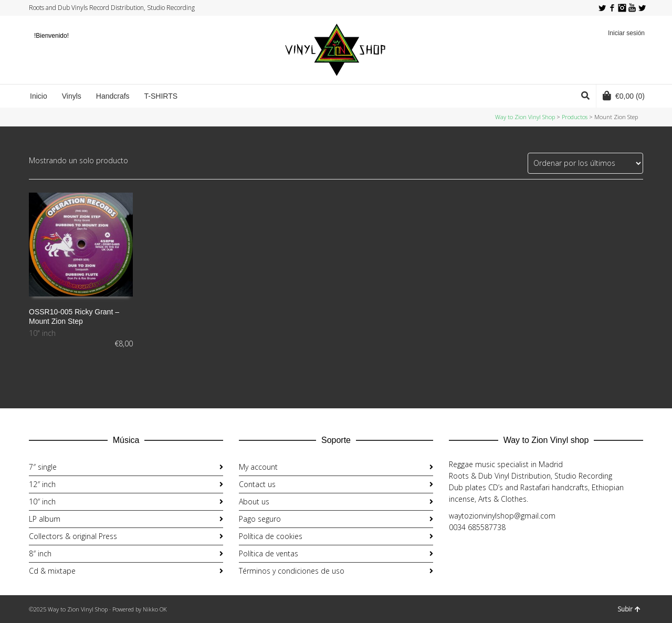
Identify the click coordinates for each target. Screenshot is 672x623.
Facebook (612, 8)
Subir (629, 609)
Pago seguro (260, 519)
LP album (45, 519)
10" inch (42, 333)
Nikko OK (155, 609)
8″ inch (40, 553)
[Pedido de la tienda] (585, 163)
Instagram (622, 8)
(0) (624, 96)
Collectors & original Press (73, 536)
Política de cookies (271, 536)
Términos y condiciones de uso (292, 571)
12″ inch (42, 484)
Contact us (257, 484)
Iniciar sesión (626, 33)
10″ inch (42, 501)
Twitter (602, 8)
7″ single (43, 467)
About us (254, 501)
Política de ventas (269, 553)
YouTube (632, 8)
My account (258, 467)
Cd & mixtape (52, 571)
